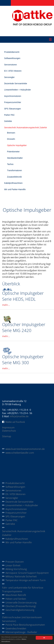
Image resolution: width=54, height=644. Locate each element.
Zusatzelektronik (14, 177)
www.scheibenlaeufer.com (20, 453)
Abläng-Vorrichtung (16, 569)
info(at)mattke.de (19, 416)
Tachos (10, 164)
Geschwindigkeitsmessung (20, 610)
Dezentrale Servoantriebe (16, 83)
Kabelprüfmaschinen (13, 183)
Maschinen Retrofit (16, 595)
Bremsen (11, 133)
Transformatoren (14, 170)
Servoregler (9, 77)
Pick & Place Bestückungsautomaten (25, 625)
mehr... (6, 305)
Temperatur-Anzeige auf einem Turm (26, 580)
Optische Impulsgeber (17, 145)
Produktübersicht (12, 52)
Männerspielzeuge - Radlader (21, 632)
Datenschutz (9, 431)
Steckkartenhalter (15, 158)
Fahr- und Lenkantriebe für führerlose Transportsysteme (23, 590)
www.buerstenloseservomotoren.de (25, 449)
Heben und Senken (16, 599)
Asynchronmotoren (13, 96)
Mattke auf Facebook (15, 422)
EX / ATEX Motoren (13, 71)
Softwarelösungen (12, 58)
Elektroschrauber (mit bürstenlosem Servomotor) (22, 619)
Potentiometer (13, 152)
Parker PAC (9, 115)
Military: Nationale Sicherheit (21, 576)
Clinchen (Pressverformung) (21, 606)
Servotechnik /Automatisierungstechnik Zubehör (26, 128)
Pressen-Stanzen (15, 562)
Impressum (8, 427)
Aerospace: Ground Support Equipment (27, 573)
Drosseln (11, 139)
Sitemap (7, 436)
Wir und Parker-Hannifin (15, 189)
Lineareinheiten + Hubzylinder (18, 90)
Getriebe (8, 121)
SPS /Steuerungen (13, 109)
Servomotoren (11, 65)
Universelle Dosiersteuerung (21, 603)
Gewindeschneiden (16, 628)
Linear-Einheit (13, 565)
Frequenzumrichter (13, 102)
